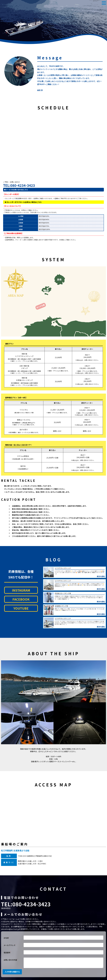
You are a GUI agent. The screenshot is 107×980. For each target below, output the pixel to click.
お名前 (6, 938)
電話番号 (7, 952)
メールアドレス (10, 945)
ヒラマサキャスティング (63, 568)
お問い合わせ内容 (11, 960)
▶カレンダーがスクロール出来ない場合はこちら (23, 202)
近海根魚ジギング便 (61, 606)
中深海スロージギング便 (63, 593)
